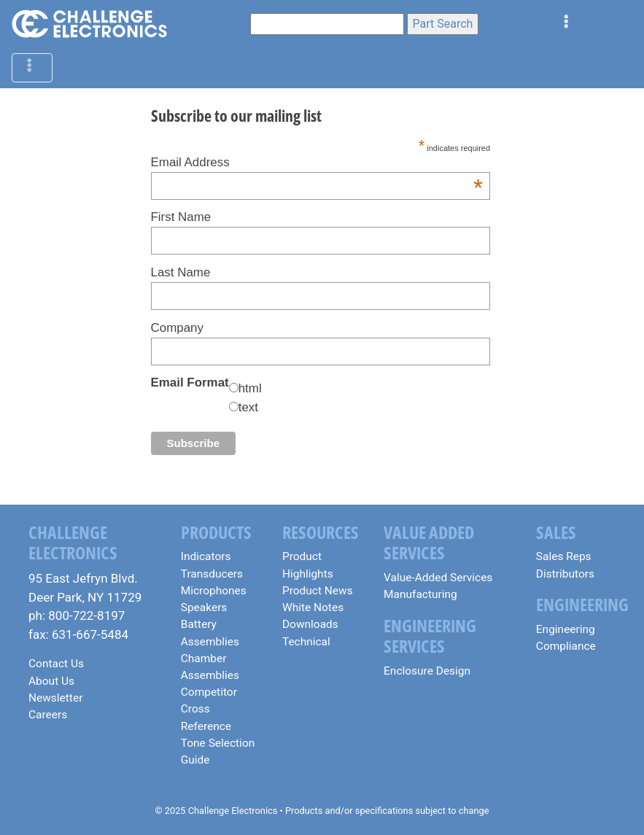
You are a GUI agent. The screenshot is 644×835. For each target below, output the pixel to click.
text (248, 407)
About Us (51, 681)
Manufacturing (420, 594)
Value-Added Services (438, 578)
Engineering (566, 629)
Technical (306, 642)
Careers (48, 715)
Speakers (204, 607)
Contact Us (56, 664)
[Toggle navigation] (569, 24)
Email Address (317, 163)
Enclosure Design (427, 671)
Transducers (212, 574)
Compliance (566, 646)
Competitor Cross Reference (209, 709)
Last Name (181, 272)
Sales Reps (564, 556)
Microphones (214, 591)
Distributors (565, 574)
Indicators (206, 556)
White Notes (313, 607)
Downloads (310, 624)
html (250, 388)
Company (177, 328)
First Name (181, 217)
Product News (318, 591)
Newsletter (55, 698)
